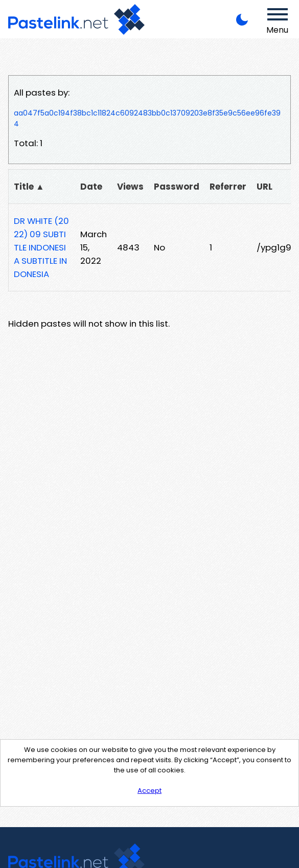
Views (130, 187)
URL (264, 187)
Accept (149, 791)
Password (177, 187)
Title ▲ (29, 187)
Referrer (228, 187)
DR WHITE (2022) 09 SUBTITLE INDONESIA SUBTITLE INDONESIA (41, 247)
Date (91, 187)
